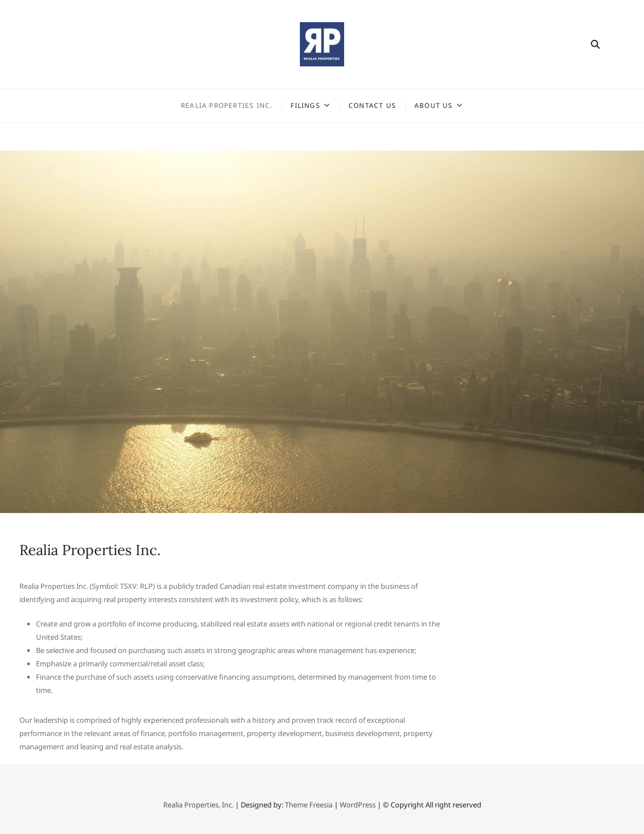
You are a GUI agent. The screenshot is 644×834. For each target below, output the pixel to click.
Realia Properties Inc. (227, 105)
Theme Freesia (309, 805)
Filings (305, 105)
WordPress (358, 805)
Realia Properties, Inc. (199, 805)
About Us (434, 105)
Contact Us (372, 105)
